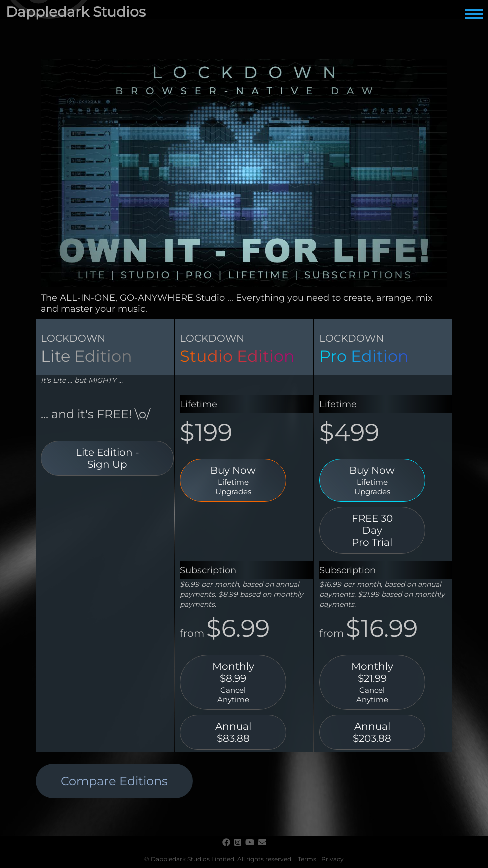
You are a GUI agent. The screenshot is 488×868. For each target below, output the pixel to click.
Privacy (332, 859)
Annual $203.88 (372, 732)
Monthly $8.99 (233, 682)
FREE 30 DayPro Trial (372, 530)
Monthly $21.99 (372, 682)
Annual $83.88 (233, 732)
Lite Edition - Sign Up (108, 458)
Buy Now (233, 480)
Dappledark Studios (76, 12)
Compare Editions (114, 781)
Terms (307, 859)
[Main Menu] (474, 14)
